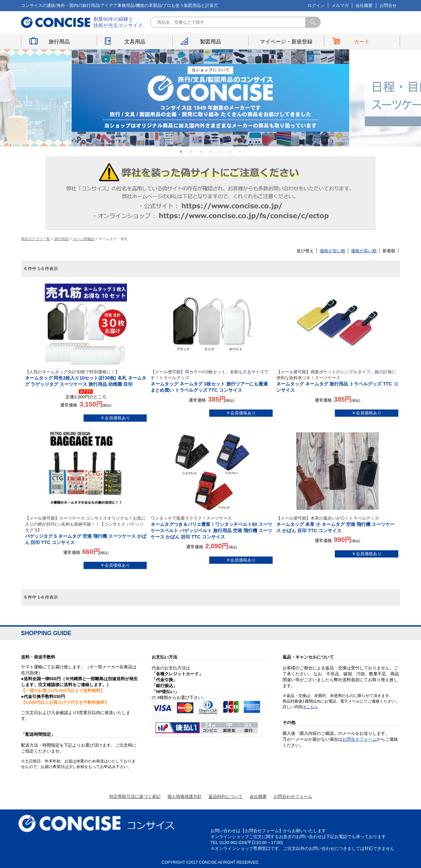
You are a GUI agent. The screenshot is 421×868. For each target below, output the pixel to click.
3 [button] (201, 152)
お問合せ (388, 5)
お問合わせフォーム (293, 796)
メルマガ (340, 5)
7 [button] (240, 152)
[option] (210, 98)
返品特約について (226, 796)
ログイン (316, 5)
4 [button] (210, 152)
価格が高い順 (364, 251)
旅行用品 (59, 42)
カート (362, 42)
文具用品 (135, 42)
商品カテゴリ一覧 (36, 239)
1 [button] (181, 152)
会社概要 (364, 5)
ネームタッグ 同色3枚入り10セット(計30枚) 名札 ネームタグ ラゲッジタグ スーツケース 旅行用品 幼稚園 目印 (86, 378)
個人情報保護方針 (185, 796)
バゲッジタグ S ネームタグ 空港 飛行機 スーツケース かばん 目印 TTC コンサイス (86, 530)
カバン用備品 (84, 239)
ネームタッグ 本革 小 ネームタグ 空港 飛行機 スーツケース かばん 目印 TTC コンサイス (337, 524)
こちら (312, 707)
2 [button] (191, 152)
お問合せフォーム (359, 739)
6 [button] (230, 152)
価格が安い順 (333, 251)
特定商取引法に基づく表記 (135, 796)
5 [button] (220, 152)
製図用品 (210, 42)
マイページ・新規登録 (286, 42)
